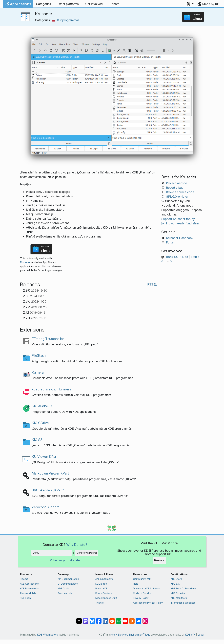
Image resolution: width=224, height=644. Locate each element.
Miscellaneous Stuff (106, 598)
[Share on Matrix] (79, 619)
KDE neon (25, 598)
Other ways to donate (65, 560)
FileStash (39, 355)
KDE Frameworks (30, 588)
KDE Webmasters (47, 635)
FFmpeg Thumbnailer (48, 339)
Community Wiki (142, 579)
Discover (25, 262)
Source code (65, 593)
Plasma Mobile (28, 593)
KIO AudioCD (42, 406)
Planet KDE (101, 588)
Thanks (100, 603)
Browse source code (180, 192)
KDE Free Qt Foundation (184, 588)
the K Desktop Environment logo (131, 635)
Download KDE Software (147, 588)
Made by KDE (212, 4)
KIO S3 (37, 440)
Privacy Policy (141, 598)
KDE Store (176, 579)
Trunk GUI (172, 257)
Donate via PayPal (87, 553)
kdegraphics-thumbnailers (51, 389)
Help (136, 584)
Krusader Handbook (180, 238)
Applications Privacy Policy (148, 603)
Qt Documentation (68, 584)
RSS (152, 284)
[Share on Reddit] (112, 619)
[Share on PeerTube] (132, 619)
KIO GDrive (40, 423)
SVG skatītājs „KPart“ (48, 490)
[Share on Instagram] (145, 619)
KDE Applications (29, 584)
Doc (185, 257)
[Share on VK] (139, 619)
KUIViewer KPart (45, 457)
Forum (170, 242)
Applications (18, 5)
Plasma (24, 579)
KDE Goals (63, 588)
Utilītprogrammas (66, 20)
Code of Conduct (143, 593)
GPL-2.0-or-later (177, 197)
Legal (201, 635)
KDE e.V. (175, 584)
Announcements (104, 579)
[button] (190, 4)
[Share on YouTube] (125, 619)
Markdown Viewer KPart (50, 473)
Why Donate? (77, 545)
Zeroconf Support (45, 507)
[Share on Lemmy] (119, 619)
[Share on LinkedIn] (105, 619)
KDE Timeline (178, 593)
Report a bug (175, 188)
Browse (159, 560)
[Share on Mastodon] (86, 619)
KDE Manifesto (179, 598)
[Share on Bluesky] (92, 619)
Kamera (38, 372)
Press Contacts (104, 593)
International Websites (183, 603)
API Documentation (68, 579)
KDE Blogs (101, 584)
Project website (176, 183)
